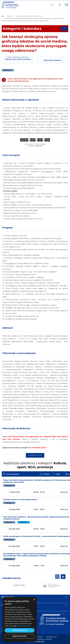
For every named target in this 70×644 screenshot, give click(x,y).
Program (8, 228)
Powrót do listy (35, 455)
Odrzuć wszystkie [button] (20, 636)
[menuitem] (52, 637)
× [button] (34, 599)
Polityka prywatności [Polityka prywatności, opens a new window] (24, 626)
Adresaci (8, 328)
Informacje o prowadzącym (19, 353)
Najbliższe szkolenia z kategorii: (35, 465)
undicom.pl (39, 641)
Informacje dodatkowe (16, 428)
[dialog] (20, 619)
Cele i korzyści (11, 155)
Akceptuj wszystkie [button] (19, 630)
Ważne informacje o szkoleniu (21, 100)
